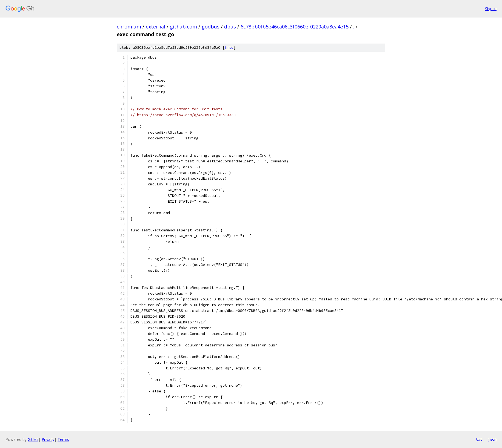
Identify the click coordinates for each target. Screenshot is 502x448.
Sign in (491, 9)
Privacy (48, 439)
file (229, 48)
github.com (183, 27)
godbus (211, 27)
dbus (230, 27)
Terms (63, 439)
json (492, 439)
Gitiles (33, 439)
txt (479, 439)
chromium (129, 27)
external (156, 27)
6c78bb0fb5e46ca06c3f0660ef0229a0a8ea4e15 (295, 27)
